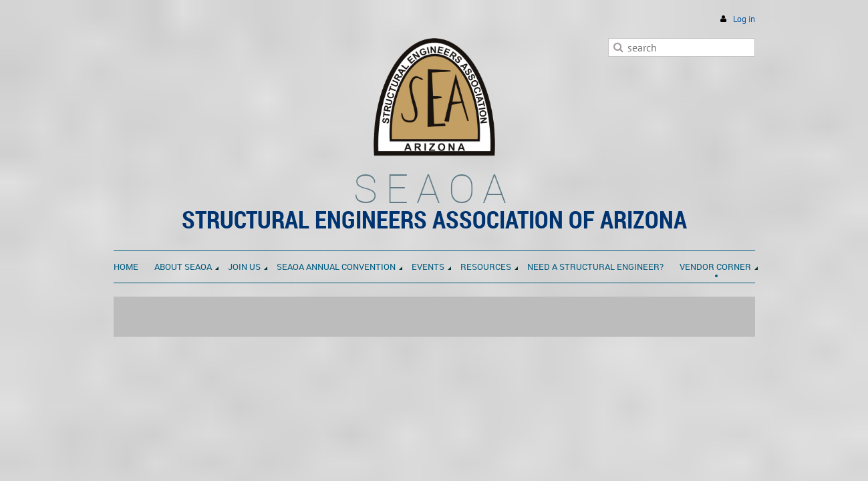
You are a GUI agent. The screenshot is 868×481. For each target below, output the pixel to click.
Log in (744, 19)
